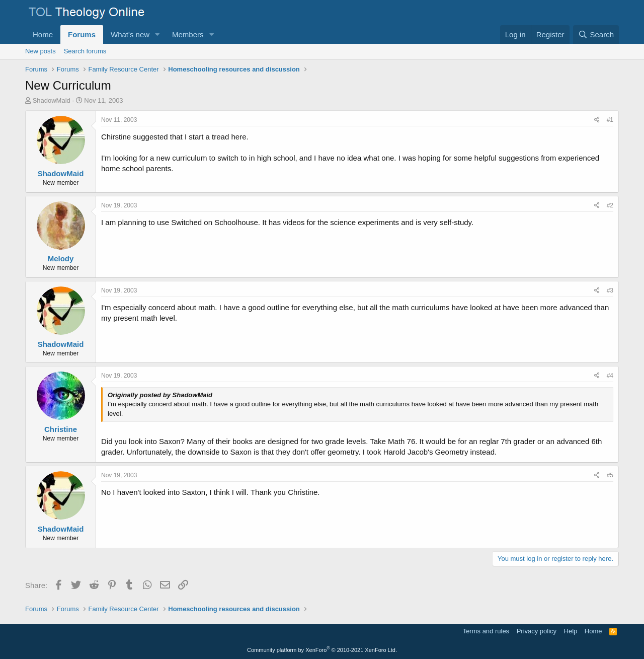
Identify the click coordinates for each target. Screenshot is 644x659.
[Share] (597, 120)
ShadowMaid (52, 100)
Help (571, 631)
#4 (610, 376)
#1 (610, 120)
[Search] (596, 34)
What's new (130, 34)
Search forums (85, 51)
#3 (610, 290)
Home (43, 34)
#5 (610, 475)
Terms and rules (486, 631)
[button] (157, 34)
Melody (61, 259)
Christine (61, 429)
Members (188, 34)
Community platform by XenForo (322, 650)
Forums (82, 34)
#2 (610, 205)
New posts (41, 51)
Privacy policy (537, 631)
